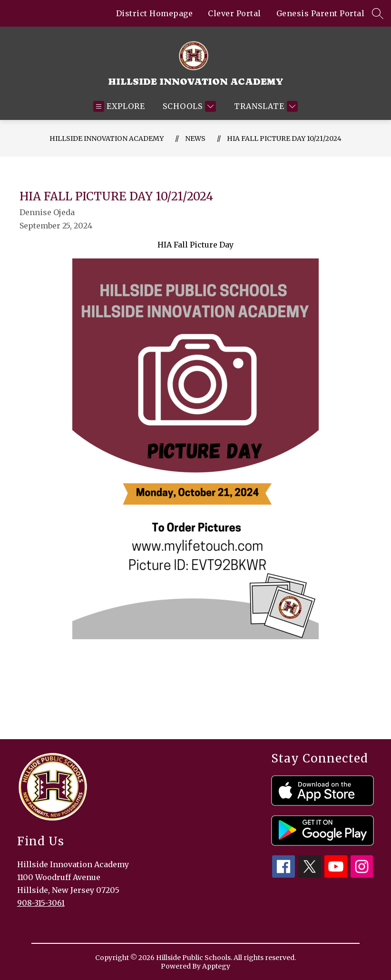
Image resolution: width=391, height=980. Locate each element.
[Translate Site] (265, 106)
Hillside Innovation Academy (107, 139)
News (195, 139)
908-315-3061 (41, 903)
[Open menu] (119, 106)
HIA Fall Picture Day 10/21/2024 (284, 139)
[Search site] (378, 13)
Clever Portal (235, 13)
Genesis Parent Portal (321, 13)
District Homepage (155, 13)
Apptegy (216, 966)
